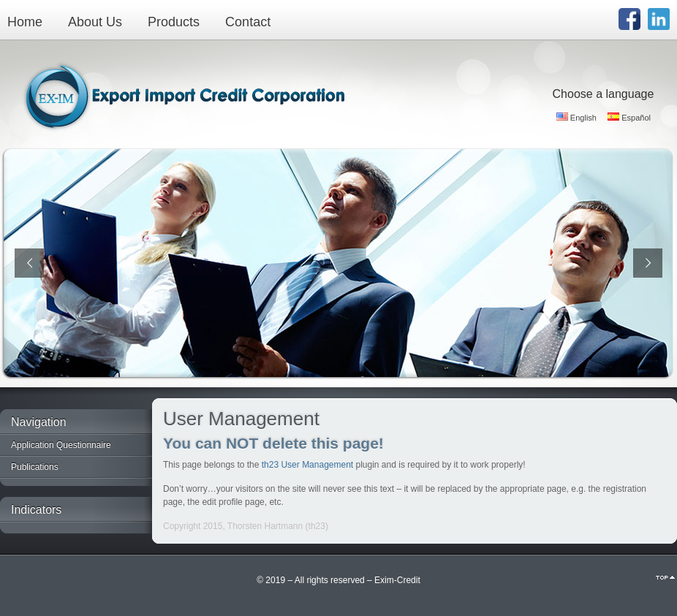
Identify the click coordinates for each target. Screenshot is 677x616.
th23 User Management (307, 465)
